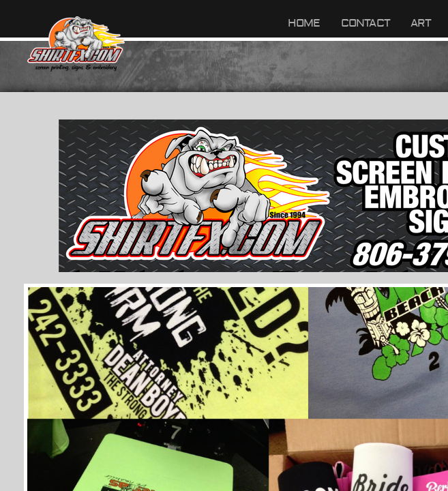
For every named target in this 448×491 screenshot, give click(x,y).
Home (304, 23)
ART (421, 23)
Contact (365, 23)
